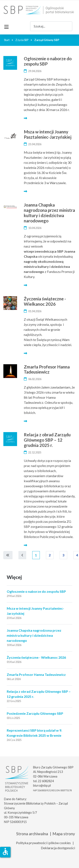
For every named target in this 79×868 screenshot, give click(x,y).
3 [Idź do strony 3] (63, 555)
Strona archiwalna (32, 834)
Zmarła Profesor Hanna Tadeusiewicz (47, 369)
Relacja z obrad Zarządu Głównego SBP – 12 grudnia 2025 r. (47, 440)
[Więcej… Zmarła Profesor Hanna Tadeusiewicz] (25, 421)
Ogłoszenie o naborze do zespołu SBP (48, 61)
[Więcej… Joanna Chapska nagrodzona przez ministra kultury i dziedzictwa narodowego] (25, 285)
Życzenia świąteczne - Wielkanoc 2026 (45, 301)
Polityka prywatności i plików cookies (43, 843)
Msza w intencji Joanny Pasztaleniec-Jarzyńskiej (48, 134)
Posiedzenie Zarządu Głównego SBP (35, 713)
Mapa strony (64, 834)
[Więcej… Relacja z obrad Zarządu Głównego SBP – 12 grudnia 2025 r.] (25, 545)
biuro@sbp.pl (42, 785)
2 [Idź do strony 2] (50, 555)
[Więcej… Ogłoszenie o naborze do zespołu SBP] (25, 118)
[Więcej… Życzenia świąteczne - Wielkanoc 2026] (25, 353)
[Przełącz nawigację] (6, 26)
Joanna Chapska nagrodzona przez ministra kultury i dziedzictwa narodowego (49, 213)
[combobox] (51, 26)
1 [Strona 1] (36, 555)
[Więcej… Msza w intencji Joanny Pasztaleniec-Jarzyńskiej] (25, 191)
